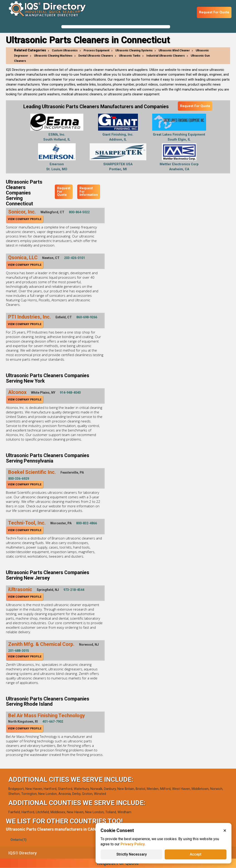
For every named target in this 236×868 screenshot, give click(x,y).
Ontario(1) (18, 840)
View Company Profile (25, 219)
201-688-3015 (19, 651)
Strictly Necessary (132, 854)
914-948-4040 (70, 393)
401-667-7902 (53, 722)
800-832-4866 (87, 523)
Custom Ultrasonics (65, 50)
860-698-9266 (87, 317)
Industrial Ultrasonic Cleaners (166, 56)
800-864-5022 (79, 212)
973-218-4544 (74, 590)
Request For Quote (214, 12)
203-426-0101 (75, 258)
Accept (196, 854)
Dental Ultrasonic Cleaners (96, 56)
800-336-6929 (19, 479)
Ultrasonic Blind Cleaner (174, 50)
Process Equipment (96, 50)
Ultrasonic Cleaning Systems (134, 50)
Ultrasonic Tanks (130, 56)
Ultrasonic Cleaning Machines (53, 56)
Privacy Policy (133, 844)
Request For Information (89, 192)
